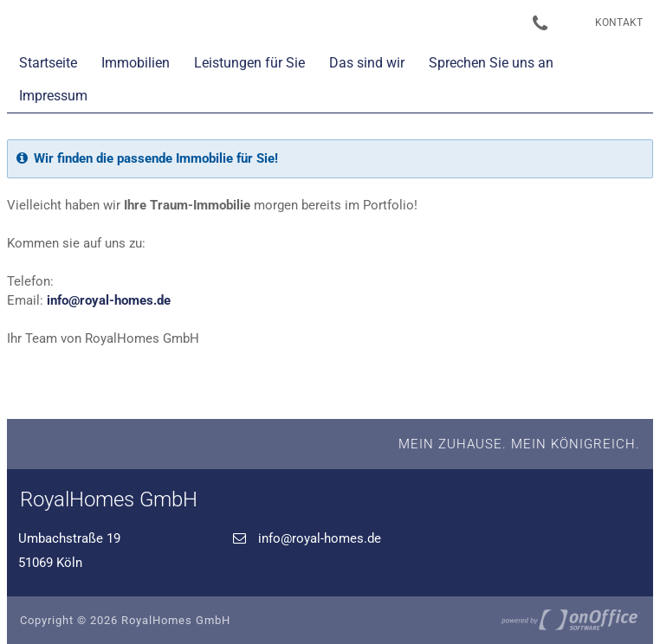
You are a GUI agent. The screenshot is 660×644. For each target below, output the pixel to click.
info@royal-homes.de (109, 300)
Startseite (48, 63)
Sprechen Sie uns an (491, 63)
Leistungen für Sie (249, 63)
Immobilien (136, 63)
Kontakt (619, 23)
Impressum (53, 96)
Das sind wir (367, 63)
